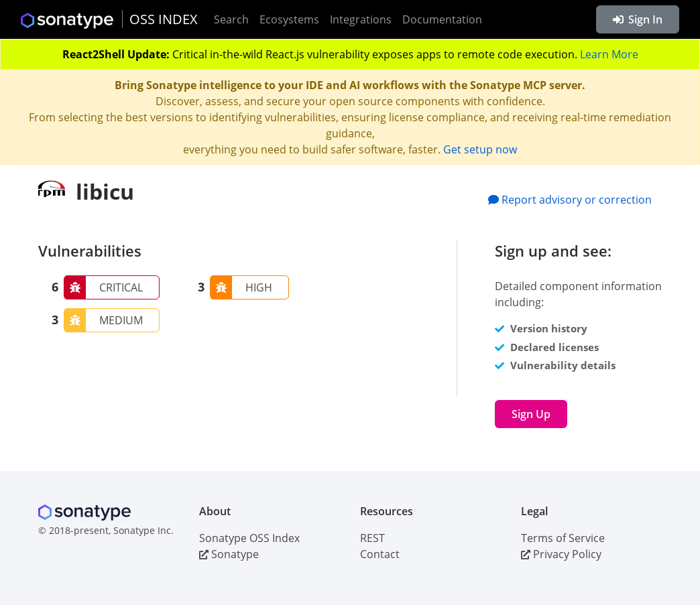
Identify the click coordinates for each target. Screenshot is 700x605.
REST (372, 538)
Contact (380, 554)
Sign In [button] (638, 19)
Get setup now (480, 149)
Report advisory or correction (570, 200)
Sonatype (229, 554)
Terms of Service (563, 538)
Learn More (609, 54)
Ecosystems (289, 19)
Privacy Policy (561, 554)
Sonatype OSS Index (249, 538)
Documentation (442, 19)
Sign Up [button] (531, 414)
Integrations (361, 19)
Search (231, 19)
